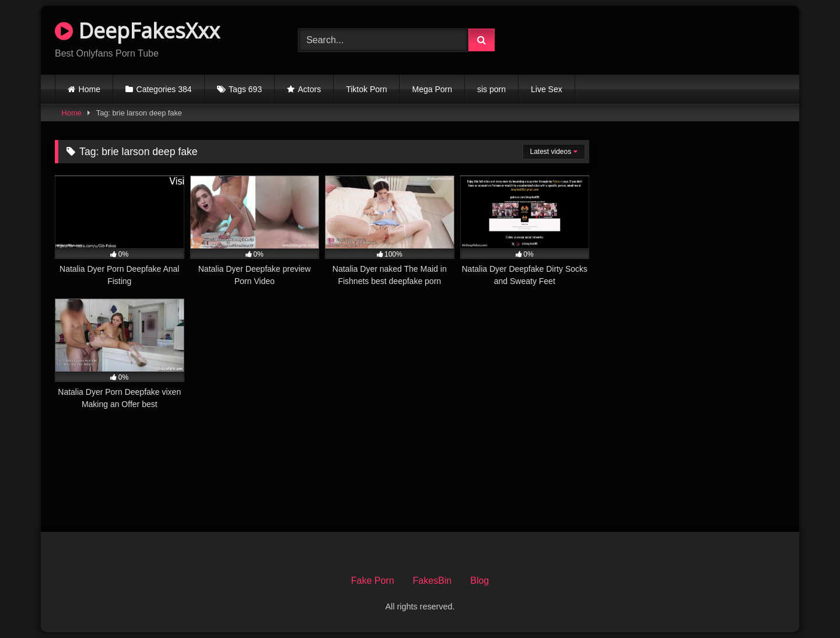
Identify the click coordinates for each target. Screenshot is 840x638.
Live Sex (547, 89)
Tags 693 (245, 89)
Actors (310, 89)
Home (90, 89)
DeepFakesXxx (137, 31)
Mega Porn (432, 89)
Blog (480, 581)
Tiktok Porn (366, 89)
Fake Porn (373, 581)
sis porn (491, 89)
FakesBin (433, 581)
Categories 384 (164, 89)
